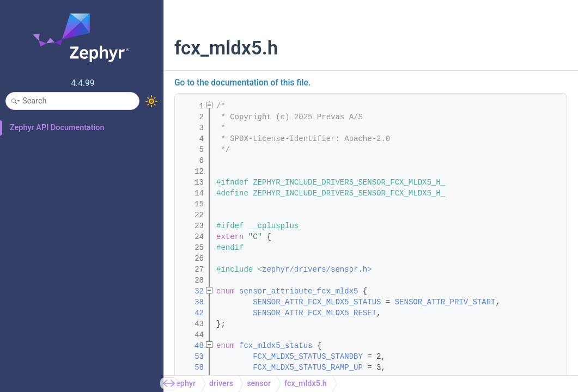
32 (192, 291)
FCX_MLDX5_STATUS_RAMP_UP (308, 367)
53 (192, 357)
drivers (221, 384)
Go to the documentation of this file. (242, 83)
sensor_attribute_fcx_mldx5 (299, 291)
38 (192, 302)
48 (192, 346)
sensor (259, 384)
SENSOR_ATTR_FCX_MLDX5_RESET (315, 313)
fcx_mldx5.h (306, 384)
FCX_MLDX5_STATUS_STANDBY (308, 357)
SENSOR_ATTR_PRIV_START (445, 302)
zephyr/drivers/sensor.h (315, 269)
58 (192, 367)
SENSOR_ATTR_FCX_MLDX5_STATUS (317, 302)
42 (192, 313)
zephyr (184, 384)
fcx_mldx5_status (276, 346)
